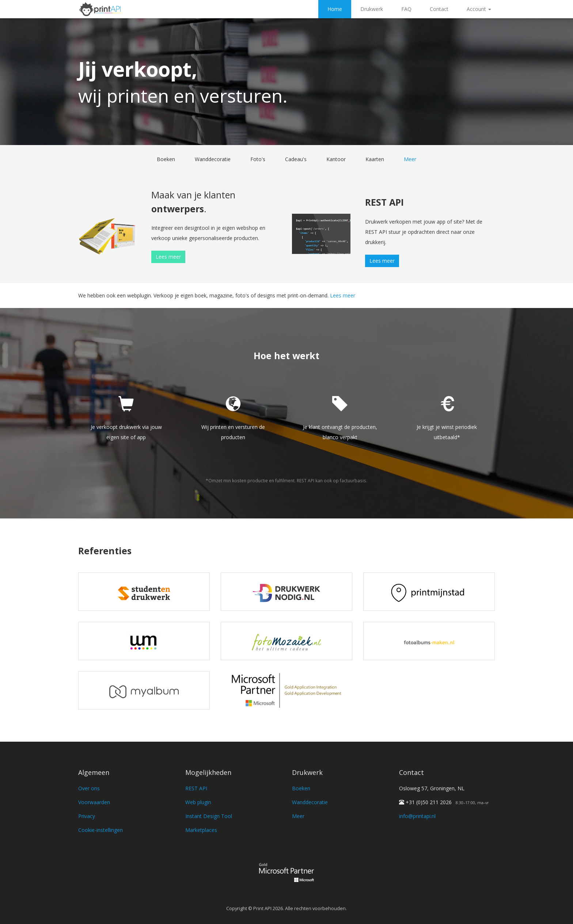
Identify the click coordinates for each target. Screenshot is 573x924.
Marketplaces (201, 830)
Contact (439, 9)
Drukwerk (372, 9)
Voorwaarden (94, 802)
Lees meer (168, 257)
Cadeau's (296, 159)
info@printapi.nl (417, 816)
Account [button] (479, 9)
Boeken (166, 159)
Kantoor (336, 159)
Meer (410, 159)
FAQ (406, 9)
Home (335, 9)
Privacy (87, 816)
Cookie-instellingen (100, 830)
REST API (196, 788)
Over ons (89, 788)
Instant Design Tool (209, 816)
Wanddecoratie (213, 159)
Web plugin (198, 802)
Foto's (258, 159)
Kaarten (375, 159)
